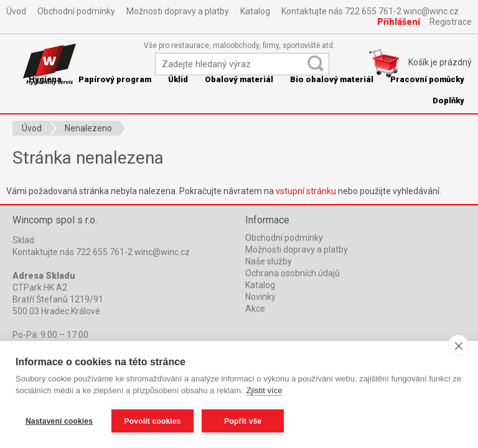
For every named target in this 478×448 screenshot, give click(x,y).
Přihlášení (399, 22)
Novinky (260, 297)
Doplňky (448, 100)
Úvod (16, 11)
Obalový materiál (239, 79)
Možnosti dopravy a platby (178, 11)
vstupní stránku (306, 191)
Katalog (255, 11)
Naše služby (269, 261)
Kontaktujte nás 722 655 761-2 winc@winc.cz (370, 11)
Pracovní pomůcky (427, 79)
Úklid (178, 79)
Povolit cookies (153, 421)
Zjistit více (265, 391)
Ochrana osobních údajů (293, 273)
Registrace (451, 22)
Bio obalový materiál (332, 79)
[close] (458, 346)
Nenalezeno (88, 128)
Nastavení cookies (59, 421)
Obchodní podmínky (76, 11)
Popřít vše (243, 421)
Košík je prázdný (440, 62)
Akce (255, 309)
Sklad (23, 240)
